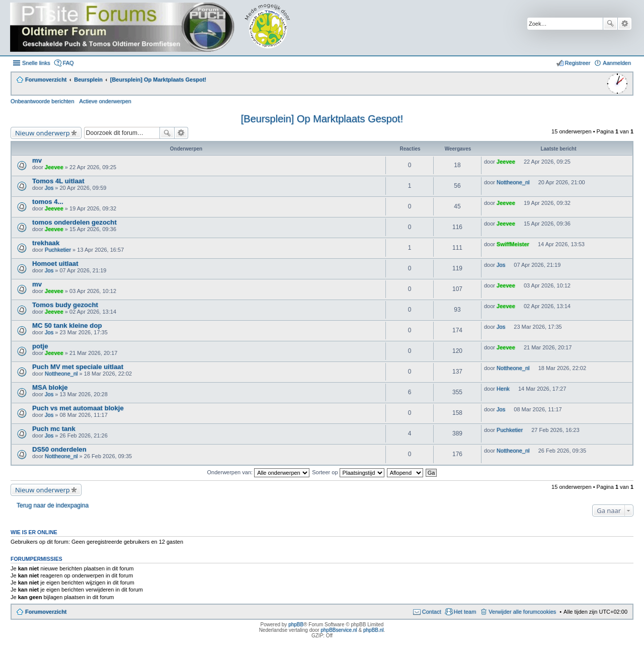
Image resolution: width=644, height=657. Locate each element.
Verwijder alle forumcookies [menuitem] (522, 612)
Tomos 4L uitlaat (58, 181)
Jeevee (54, 167)
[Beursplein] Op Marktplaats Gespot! (322, 119)
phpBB (296, 625)
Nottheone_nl (513, 182)
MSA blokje (50, 387)
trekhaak (46, 243)
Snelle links (36, 63)
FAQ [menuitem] (68, 63)
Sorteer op (348, 472)
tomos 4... (48, 202)
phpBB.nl (374, 630)
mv (37, 160)
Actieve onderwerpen (105, 101)
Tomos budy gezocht (65, 305)
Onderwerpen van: (259, 472)
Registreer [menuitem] (578, 63)
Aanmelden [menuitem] (617, 63)
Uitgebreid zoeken (625, 24)
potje (40, 346)
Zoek (610, 24)
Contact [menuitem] (432, 612)
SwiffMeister (513, 244)
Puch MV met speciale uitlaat (78, 367)
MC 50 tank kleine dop (67, 325)
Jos (49, 188)
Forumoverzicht (46, 612)
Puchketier (58, 250)
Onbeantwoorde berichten (43, 101)
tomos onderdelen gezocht (74, 222)
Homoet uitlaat (55, 264)
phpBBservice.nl (339, 630)
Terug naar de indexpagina (53, 505)
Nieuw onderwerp (43, 133)
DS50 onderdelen (59, 449)
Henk (503, 389)
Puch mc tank (54, 429)
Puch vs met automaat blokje (78, 408)
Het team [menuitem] (465, 612)
